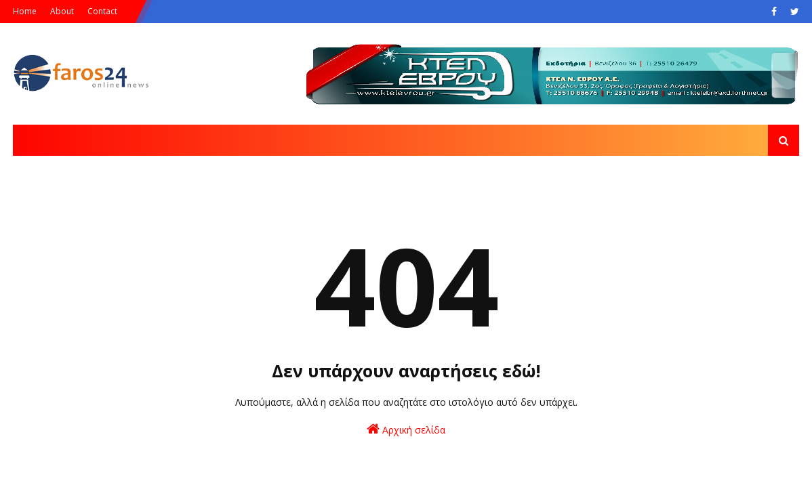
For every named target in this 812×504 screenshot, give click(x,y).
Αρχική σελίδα (406, 429)
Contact (102, 11)
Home (25, 11)
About (62, 11)
